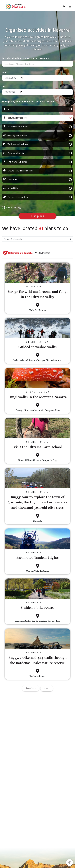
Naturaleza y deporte (37, 118)
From (5, 72)
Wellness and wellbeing (37, 144)
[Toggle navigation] (70, 7)
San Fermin (37, 180)
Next (47, 688)
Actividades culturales (37, 127)
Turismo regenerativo (37, 197)
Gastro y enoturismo (37, 135)
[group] (37, 109)
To (3, 86)
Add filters (42, 253)
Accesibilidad (37, 188)
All (37, 109)
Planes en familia (37, 153)
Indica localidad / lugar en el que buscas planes (26, 58)
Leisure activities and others (37, 171)
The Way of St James (37, 162)
